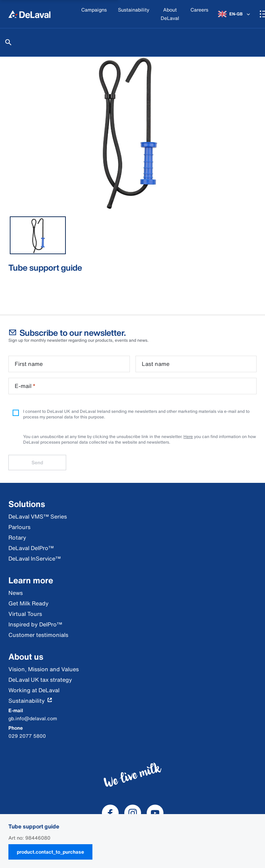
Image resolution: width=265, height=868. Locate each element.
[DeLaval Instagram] (133, 813)
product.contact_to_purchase (50, 852)
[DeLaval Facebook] (110, 813)
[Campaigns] (94, 14)
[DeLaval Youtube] (155, 813)
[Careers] (199, 14)
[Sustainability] (134, 14)
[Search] (8, 42)
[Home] (29, 14)
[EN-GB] (235, 14)
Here (188, 436)
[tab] (38, 235)
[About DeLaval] (170, 14)
